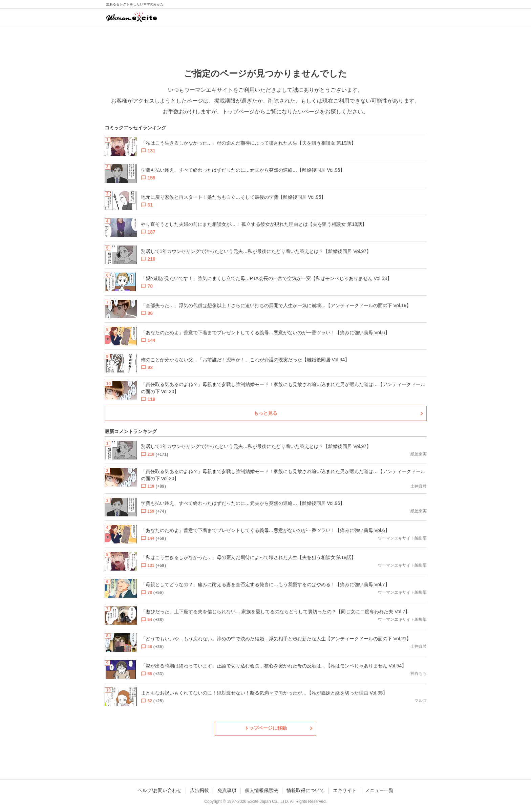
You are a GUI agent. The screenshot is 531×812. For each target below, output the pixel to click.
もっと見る (265, 413)
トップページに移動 (265, 728)
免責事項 (227, 790)
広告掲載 (199, 790)
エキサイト (345, 790)
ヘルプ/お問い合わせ (160, 790)
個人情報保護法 (261, 790)
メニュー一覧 (379, 790)
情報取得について (305, 790)
